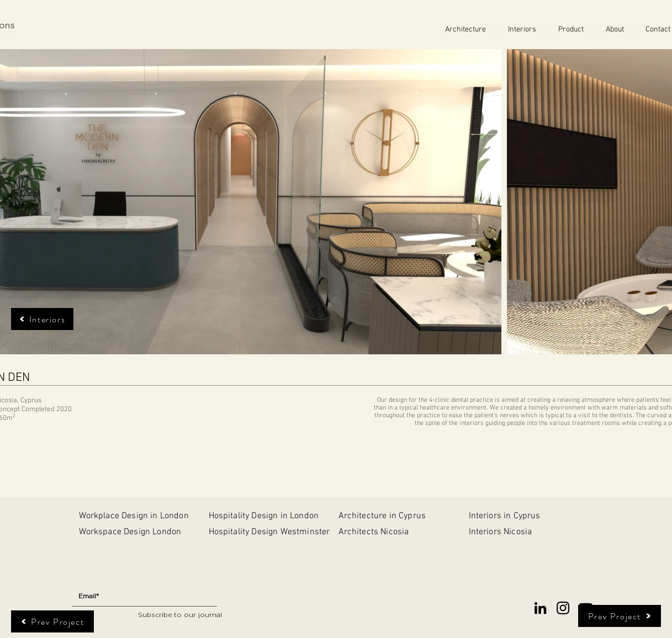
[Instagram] (563, 608)
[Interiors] (42, 319)
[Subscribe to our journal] (180, 615)
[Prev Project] (52, 621)
